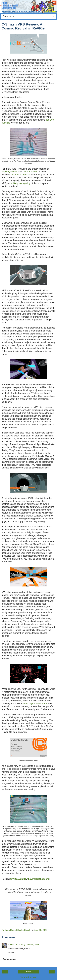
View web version (28, 977)
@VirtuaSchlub (18, 879)
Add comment (9, 959)
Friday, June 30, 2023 (29, 945)
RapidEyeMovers (10, 172)
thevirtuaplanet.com (38, 879)
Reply (11, 953)
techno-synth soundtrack (35, 704)
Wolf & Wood (30, 172)
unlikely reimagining (20, 183)
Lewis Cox (13, 945)
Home (28, 972)
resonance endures (21, 175)
